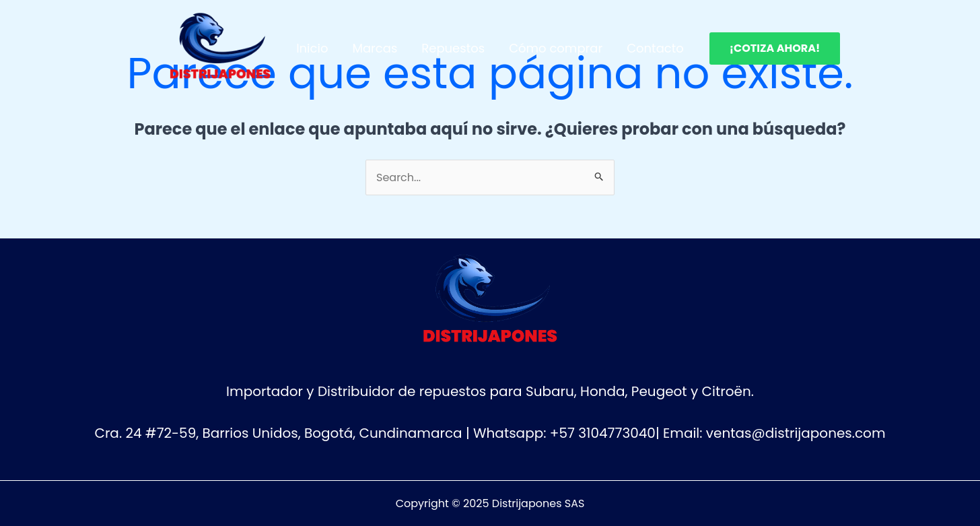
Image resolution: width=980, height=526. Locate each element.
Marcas (375, 48)
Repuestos (453, 48)
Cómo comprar (556, 48)
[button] (775, 48)
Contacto (655, 48)
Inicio (312, 48)
